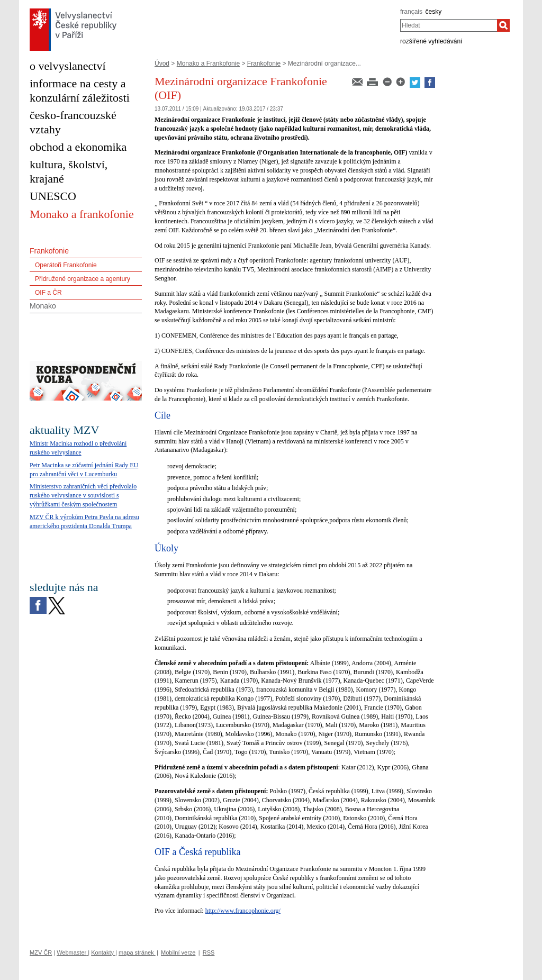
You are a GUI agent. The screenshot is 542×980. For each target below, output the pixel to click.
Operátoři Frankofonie (66, 265)
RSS (209, 952)
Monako (43, 306)
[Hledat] (503, 25)
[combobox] (449, 25)
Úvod (162, 63)
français (411, 12)
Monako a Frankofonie (208, 63)
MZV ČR (41, 952)
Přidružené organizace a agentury (83, 279)
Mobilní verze (178, 952)
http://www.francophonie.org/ (243, 911)
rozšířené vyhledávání (431, 41)
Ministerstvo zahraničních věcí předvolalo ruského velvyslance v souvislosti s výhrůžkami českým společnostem (83, 495)
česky (434, 12)
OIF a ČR (48, 293)
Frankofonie (264, 63)
